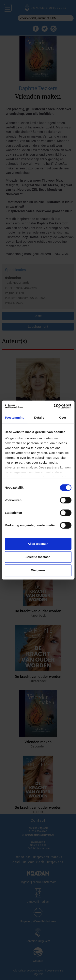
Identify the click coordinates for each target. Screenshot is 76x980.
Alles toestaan (38, 544)
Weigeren (38, 570)
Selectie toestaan (38, 557)
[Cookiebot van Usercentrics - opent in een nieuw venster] (54, 406)
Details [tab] (39, 417)
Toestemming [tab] (15, 417)
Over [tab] (63, 417)
